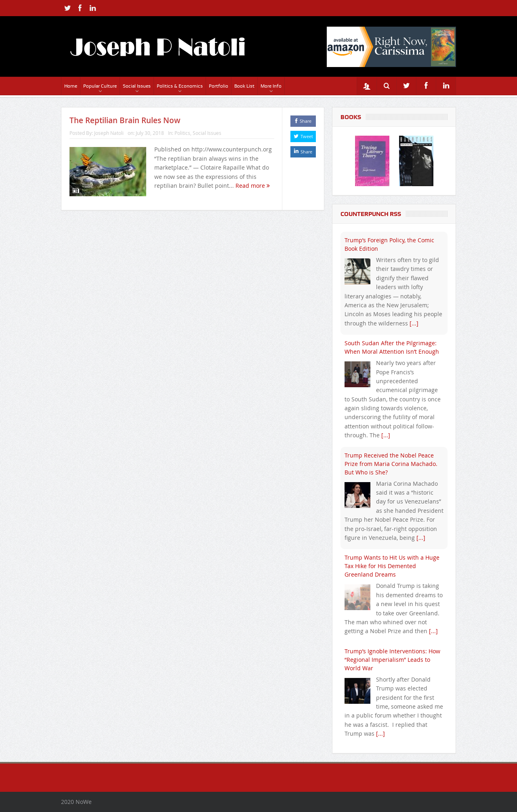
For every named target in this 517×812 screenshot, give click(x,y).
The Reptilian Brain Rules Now (125, 120)
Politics (182, 133)
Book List (244, 86)
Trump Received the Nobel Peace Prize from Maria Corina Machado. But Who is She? (391, 464)
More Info (271, 86)
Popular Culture (100, 86)
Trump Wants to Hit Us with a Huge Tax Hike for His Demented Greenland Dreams (392, 566)
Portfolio (219, 86)
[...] (414, 323)
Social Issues (137, 86)
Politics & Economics (180, 86)
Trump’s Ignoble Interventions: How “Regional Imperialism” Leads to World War (392, 660)
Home (71, 86)
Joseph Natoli (109, 133)
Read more (253, 186)
